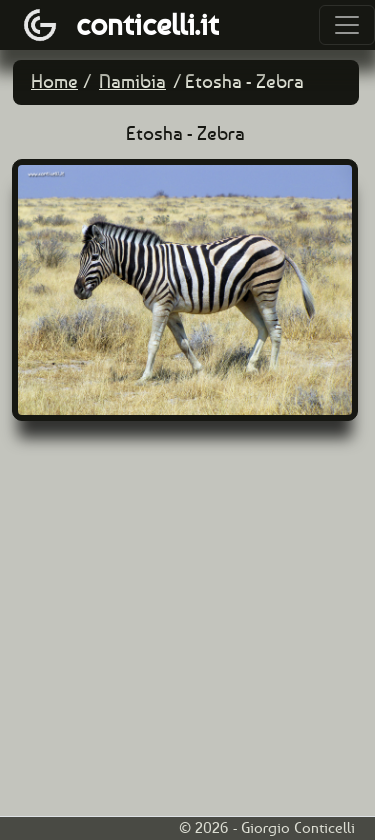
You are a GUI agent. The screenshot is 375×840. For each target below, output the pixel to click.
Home (54, 81)
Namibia (132, 81)
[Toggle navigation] (347, 25)
